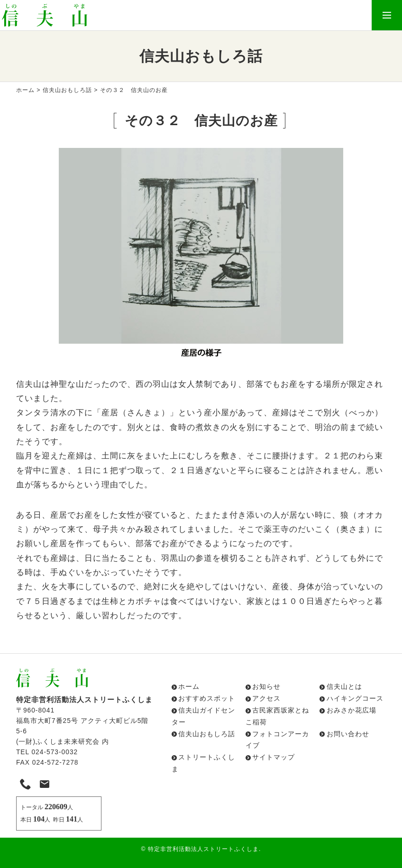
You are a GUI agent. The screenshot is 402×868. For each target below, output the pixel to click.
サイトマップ (274, 757)
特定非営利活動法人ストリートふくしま (203, 849)
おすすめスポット (207, 699)
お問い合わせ (348, 734)
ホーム (25, 90)
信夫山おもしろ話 (67, 90)
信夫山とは (344, 687)
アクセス (266, 699)
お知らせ (266, 687)
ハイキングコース (355, 699)
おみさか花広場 (352, 710)
